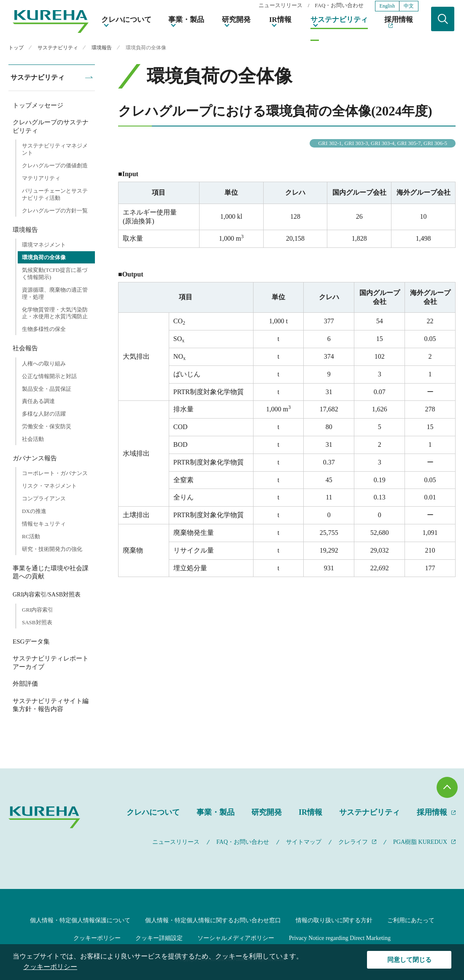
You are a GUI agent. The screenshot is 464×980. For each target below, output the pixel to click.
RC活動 (31, 536)
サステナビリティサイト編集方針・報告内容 (51, 705)
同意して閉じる (409, 960)
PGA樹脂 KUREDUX (420, 842)
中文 (409, 6)
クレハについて (126, 20)
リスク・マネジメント (49, 486)
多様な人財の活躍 (44, 414)
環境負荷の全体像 (44, 257)
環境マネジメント (44, 245)
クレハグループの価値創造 (55, 165)
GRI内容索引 (38, 610)
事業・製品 (186, 20)
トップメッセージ (38, 105)
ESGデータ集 (31, 642)
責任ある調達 (38, 401)
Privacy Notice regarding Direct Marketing (340, 938)
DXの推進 (34, 511)
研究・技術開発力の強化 (52, 549)
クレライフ (353, 842)
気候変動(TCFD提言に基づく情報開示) (55, 274)
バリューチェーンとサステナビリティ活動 (55, 194)
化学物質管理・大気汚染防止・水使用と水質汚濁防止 (55, 313)
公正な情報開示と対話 (49, 376)
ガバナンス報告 (35, 458)
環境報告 (25, 230)
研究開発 (236, 20)
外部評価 (25, 684)
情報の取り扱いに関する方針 (334, 920)
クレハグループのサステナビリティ (51, 126)
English (387, 6)
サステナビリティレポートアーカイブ (51, 663)
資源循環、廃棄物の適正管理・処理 (55, 293)
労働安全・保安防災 (47, 426)
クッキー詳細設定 (159, 938)
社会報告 (25, 348)
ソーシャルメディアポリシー (236, 938)
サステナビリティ (339, 20)
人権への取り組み (44, 364)
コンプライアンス (44, 498)
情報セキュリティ (44, 524)
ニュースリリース (281, 6)
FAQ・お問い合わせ (339, 6)
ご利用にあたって (411, 920)
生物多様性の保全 (44, 329)
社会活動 (33, 439)
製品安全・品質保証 (47, 389)
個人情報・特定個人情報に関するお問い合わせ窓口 (213, 920)
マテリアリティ (41, 178)
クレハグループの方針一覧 (55, 211)
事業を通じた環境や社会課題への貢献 (51, 572)
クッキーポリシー (97, 938)
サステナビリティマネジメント (55, 149)
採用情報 (399, 20)
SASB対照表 (37, 622)
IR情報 (280, 20)
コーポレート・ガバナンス (55, 473)
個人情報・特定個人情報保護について (80, 920)
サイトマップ (304, 842)
